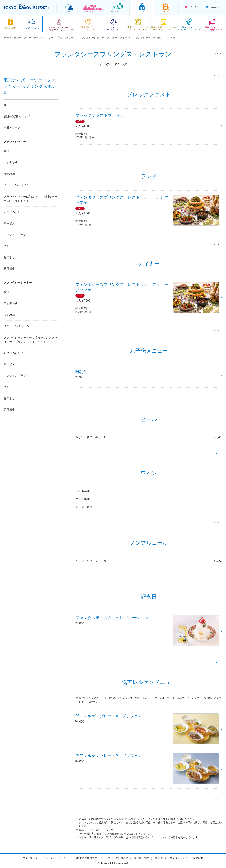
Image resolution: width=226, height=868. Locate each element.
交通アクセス (12, 128)
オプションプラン (15, 235)
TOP (6, 105)
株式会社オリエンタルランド (171, 858)
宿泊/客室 (10, 174)
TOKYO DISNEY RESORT (26, 7)
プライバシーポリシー (56, 858)
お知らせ (9, 257)
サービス (9, 223)
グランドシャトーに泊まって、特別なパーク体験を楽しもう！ (30, 199)
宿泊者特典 (11, 163)
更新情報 (9, 269)
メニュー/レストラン (17, 185)
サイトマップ (30, 858)
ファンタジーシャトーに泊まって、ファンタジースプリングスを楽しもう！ (30, 340)
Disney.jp (198, 858)
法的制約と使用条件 (86, 858)
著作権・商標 (141, 858)
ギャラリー (11, 246)
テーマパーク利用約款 (115, 858)
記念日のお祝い (13, 212)
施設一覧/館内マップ (17, 116)
